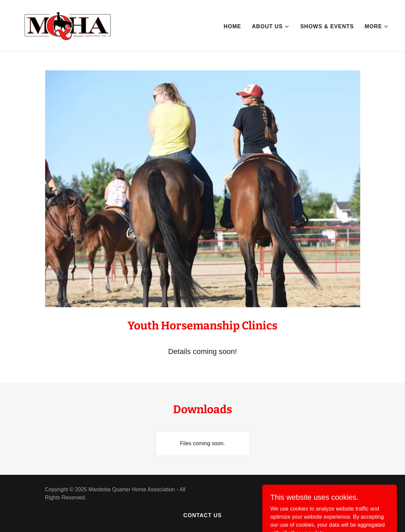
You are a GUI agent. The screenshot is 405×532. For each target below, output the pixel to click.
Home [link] (232, 26)
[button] (271, 27)
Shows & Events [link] (327, 26)
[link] (67, 25)
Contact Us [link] (203, 515)
